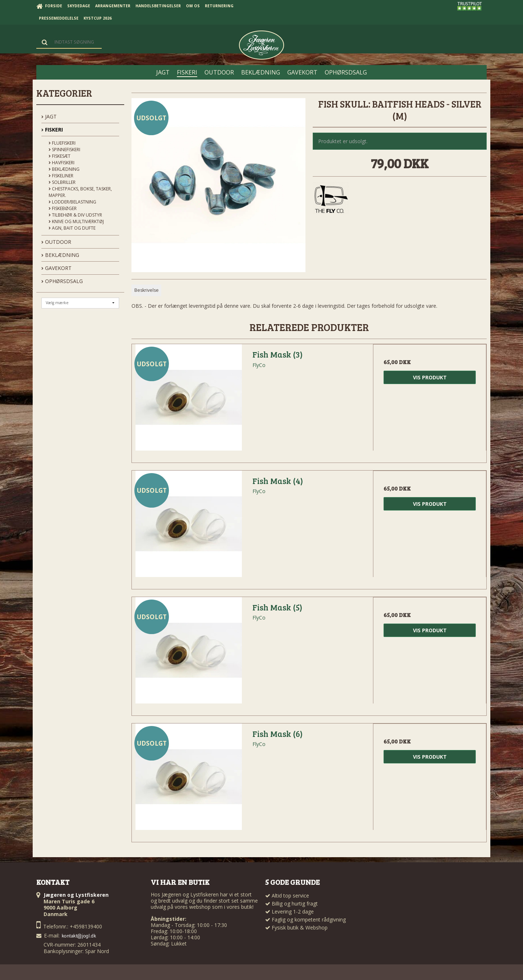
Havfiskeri (62, 163)
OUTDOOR (56, 242)
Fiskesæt (60, 156)
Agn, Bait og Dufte (72, 228)
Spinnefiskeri (64, 150)
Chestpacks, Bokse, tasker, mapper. (80, 192)
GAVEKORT (56, 268)
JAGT (49, 116)
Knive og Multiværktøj (76, 221)
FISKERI (52, 130)
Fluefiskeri (62, 143)
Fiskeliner (61, 176)
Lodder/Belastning (72, 202)
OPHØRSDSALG (62, 281)
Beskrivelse (147, 290)
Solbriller (62, 182)
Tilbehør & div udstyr (75, 215)
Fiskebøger (63, 208)
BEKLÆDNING (60, 255)
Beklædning (64, 169)
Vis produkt (430, 377)
